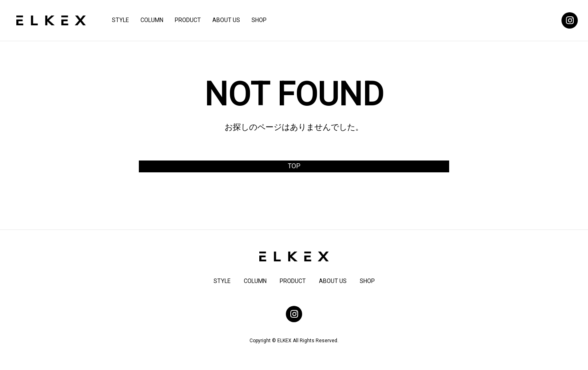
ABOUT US (226, 20)
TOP (294, 166)
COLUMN (152, 20)
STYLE (120, 20)
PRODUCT (188, 20)
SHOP (259, 20)
